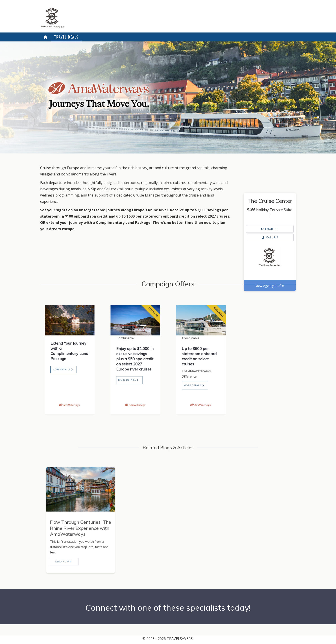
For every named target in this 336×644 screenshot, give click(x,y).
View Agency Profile (270, 323)
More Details (65, 366)
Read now (69, 547)
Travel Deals (66, 37)
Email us (270, 266)
